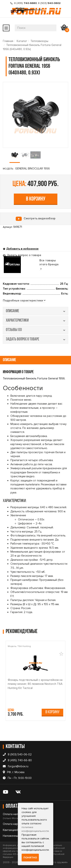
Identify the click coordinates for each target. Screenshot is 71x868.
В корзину (36, 199)
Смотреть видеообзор (40, 218)
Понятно (30, 858)
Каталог (22, 41)
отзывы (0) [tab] (35, 330)
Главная (8, 41)
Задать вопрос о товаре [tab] (24, 255)
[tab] (24, 301)
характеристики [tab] (35, 321)
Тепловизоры (39, 41)
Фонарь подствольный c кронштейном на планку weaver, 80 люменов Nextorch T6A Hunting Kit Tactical (35, 684)
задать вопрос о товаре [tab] (35, 339)
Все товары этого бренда (49, 264)
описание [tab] (35, 311)
